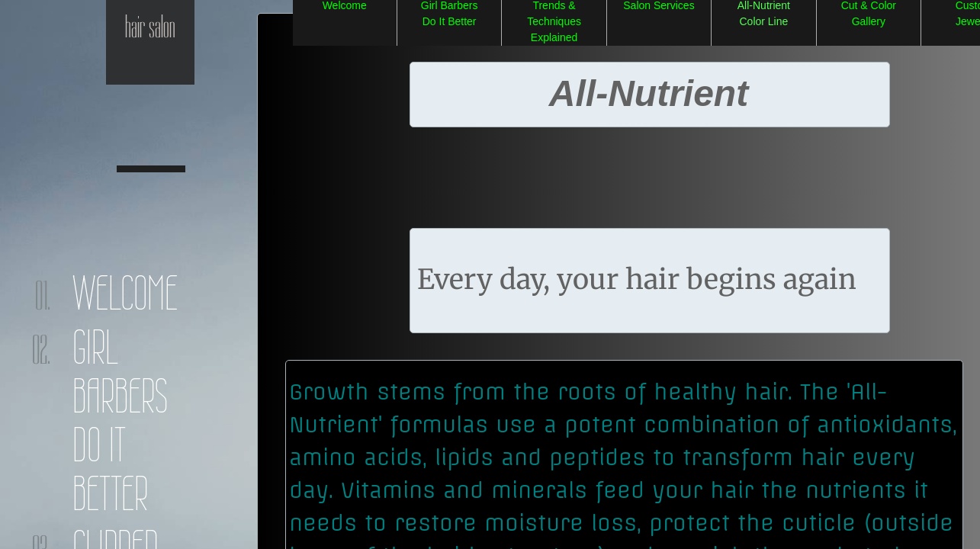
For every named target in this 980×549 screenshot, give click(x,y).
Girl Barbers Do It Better (120, 420)
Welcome (125, 293)
